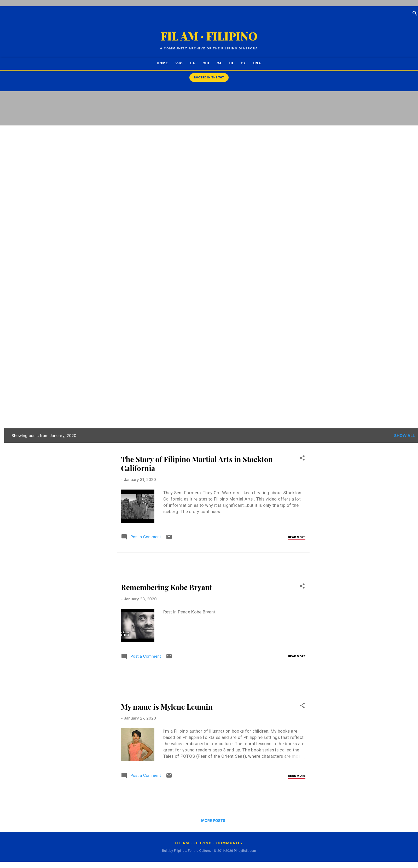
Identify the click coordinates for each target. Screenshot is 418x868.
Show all (405, 436)
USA (260, 63)
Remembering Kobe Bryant (167, 587)
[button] (302, 459)
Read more (297, 537)
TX (241, 63)
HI (229, 63)
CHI (203, 63)
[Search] (415, 14)
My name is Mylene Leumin (167, 707)
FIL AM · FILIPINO (209, 36)
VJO (176, 63)
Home (160, 63)
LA (190, 63)
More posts (213, 821)
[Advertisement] (397, 177)
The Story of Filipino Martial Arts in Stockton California (197, 464)
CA (217, 63)
